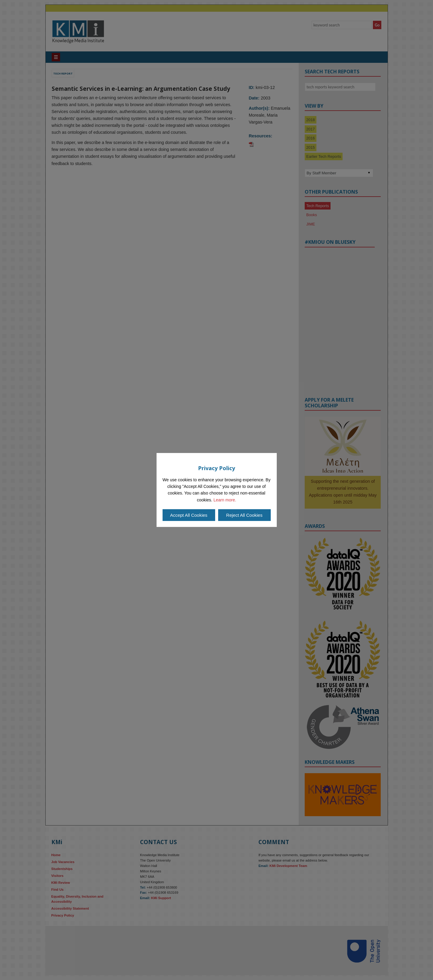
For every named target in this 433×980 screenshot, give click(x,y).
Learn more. (225, 500)
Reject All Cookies (244, 515)
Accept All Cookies (189, 515)
